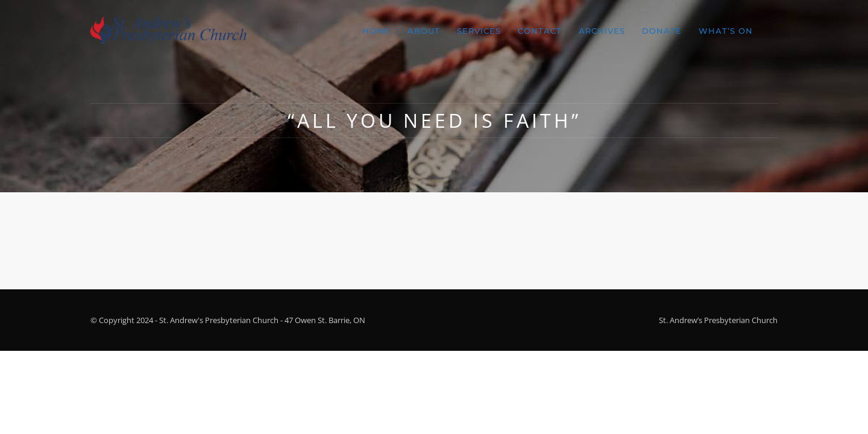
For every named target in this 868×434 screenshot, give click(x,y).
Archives (602, 31)
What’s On (726, 31)
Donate (662, 31)
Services (479, 31)
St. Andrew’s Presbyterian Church (718, 320)
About (424, 31)
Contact (540, 31)
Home (376, 31)
